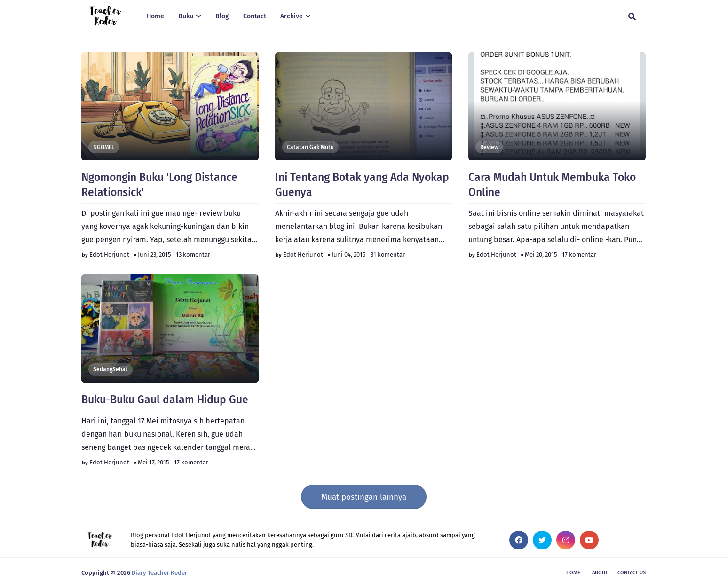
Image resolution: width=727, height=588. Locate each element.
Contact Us (632, 573)
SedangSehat (111, 369)
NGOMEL (104, 147)
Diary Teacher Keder (159, 573)
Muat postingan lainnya (364, 497)
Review (489, 147)
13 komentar (193, 255)
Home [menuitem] (155, 16)
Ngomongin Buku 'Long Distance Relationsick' (159, 185)
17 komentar (579, 255)
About (600, 573)
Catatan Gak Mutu (310, 147)
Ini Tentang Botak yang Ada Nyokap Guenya (362, 185)
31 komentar (388, 255)
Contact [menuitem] (255, 16)
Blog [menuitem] (222, 16)
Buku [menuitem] (186, 16)
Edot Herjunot (109, 255)
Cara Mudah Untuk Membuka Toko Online (552, 185)
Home (573, 573)
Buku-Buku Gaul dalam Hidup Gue (165, 400)
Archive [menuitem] (292, 16)
